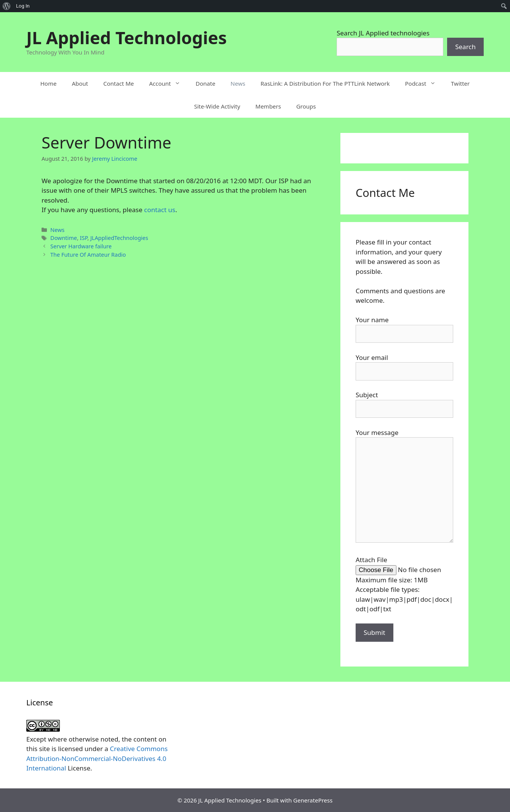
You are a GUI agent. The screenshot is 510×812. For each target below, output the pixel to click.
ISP (84, 238)
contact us (160, 210)
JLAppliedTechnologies (119, 238)
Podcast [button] (424, 83)
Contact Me (119, 83)
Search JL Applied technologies (383, 33)
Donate (205, 83)
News (238, 83)
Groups (306, 106)
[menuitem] (7, 6)
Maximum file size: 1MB (392, 580)
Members (268, 106)
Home (49, 83)
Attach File (371, 560)
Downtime (64, 238)
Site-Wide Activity (217, 106)
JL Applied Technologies (127, 38)
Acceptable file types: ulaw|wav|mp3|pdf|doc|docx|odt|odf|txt (404, 599)
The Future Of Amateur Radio (88, 255)
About (80, 83)
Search (465, 47)
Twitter (460, 83)
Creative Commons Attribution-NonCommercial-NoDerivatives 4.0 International (97, 758)
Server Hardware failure (81, 246)
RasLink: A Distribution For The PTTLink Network (325, 83)
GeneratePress (313, 800)
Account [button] (168, 83)
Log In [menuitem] (23, 6)
